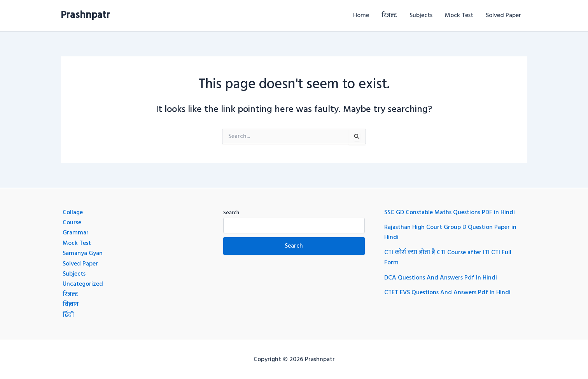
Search (231, 213)
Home (361, 16)
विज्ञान (71, 305)
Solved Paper (503, 16)
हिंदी (68, 315)
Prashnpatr (85, 15)
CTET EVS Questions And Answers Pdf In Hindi (447, 293)
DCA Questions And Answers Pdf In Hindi (441, 278)
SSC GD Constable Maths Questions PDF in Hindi (450, 213)
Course (72, 223)
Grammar (76, 233)
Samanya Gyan (83, 253)
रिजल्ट (389, 16)
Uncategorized (83, 284)
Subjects (421, 16)
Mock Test (459, 16)
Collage (73, 213)
